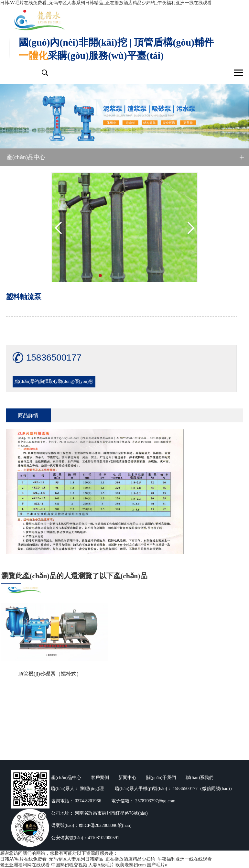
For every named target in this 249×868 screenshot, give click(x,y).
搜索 (45, 73)
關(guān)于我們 (161, 778)
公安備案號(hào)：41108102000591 (85, 838)
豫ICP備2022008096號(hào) (105, 825)
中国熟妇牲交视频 (69, 865)
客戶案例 (100, 778)
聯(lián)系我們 (200, 778)
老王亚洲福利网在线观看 (25, 865)
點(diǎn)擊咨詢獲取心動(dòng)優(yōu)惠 (54, 381)
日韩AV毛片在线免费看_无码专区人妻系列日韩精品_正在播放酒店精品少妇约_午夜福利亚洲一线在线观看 (106, 3)
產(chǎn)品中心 (66, 778)
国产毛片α (157, 865)
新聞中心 (127, 778)
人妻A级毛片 (101, 865)
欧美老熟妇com (131, 865)
